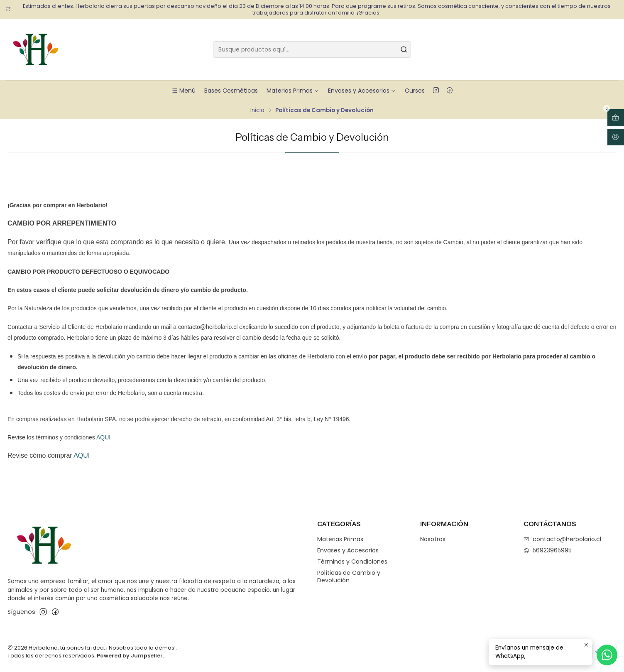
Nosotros (433, 539)
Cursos (415, 91)
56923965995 (548, 550)
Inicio (257, 110)
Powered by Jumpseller (130, 656)
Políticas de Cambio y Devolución (349, 576)
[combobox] (312, 49)
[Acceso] (616, 137)
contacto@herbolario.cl (562, 539)
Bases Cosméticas (231, 91)
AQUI (103, 437)
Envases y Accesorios (362, 91)
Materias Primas (293, 91)
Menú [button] (183, 91)
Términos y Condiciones (352, 562)
